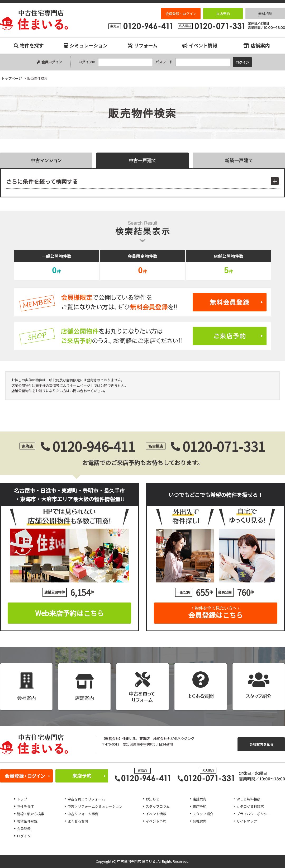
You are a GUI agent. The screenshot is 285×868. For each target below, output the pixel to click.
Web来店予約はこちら (70, 613)
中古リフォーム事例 (83, 814)
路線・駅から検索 (31, 814)
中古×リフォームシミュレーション (95, 806)
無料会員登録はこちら (142, 302)
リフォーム (142, 45)
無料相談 (265, 14)
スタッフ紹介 (203, 814)
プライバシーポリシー (254, 814)
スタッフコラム (158, 806)
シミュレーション (86, 45)
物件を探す (29, 45)
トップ (22, 799)
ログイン (24, 836)
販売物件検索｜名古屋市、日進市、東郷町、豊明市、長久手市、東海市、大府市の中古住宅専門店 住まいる (34, 20)
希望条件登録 (27, 821)
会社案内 (199, 821)
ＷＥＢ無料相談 (248, 799)
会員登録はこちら (216, 611)
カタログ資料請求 (250, 806)
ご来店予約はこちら (142, 336)
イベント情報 (200, 45)
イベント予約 (156, 821)
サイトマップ (247, 821)
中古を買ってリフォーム (86, 799)
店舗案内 (256, 45)
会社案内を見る (261, 744)
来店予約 (223, 14)
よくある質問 (78, 821)
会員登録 (24, 829)
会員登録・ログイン (181, 14)
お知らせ (153, 799)
